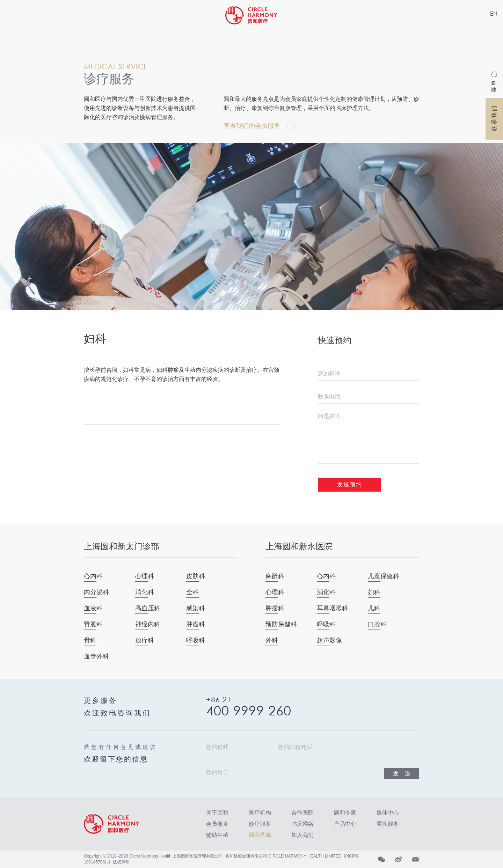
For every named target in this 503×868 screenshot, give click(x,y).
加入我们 (302, 835)
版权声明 (121, 862)
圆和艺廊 (260, 835)
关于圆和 (217, 813)
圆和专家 (345, 813)
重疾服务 (388, 824)
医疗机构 (260, 813)
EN (494, 13)
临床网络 (302, 824)
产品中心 (345, 824)
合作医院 (302, 813)
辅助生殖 (217, 835)
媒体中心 (388, 813)
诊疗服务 (260, 824)
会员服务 (217, 824)
